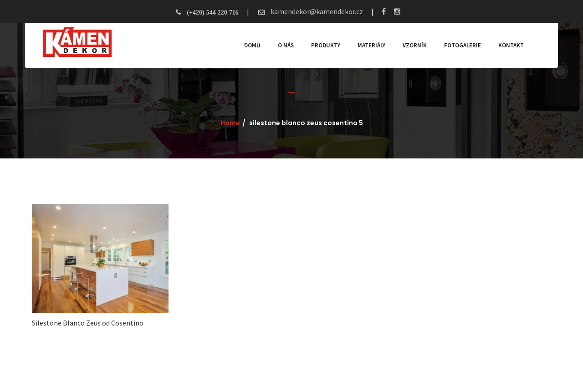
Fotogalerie (463, 45)
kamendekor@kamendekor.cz (316, 11)
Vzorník (415, 45)
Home (230, 123)
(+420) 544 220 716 (212, 12)
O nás (286, 45)
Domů (252, 45)
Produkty (326, 45)
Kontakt (511, 45)
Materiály (371, 45)
